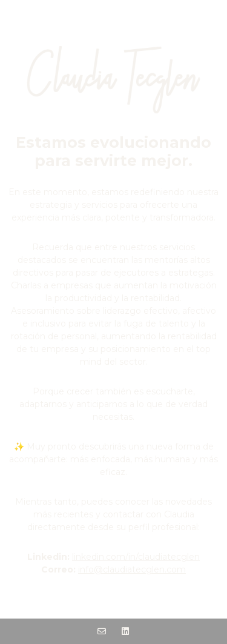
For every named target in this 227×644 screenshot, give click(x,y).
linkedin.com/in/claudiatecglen (136, 557)
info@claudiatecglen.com (132, 569)
